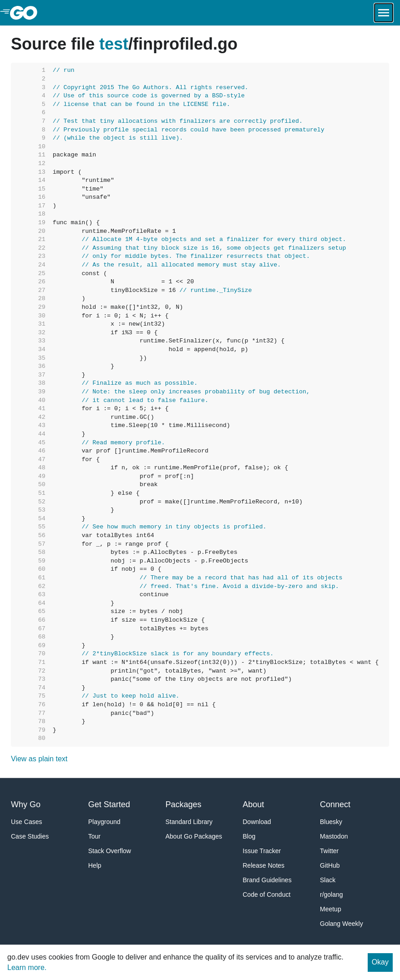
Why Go (26, 804)
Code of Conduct (266, 895)
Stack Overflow (110, 851)
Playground (104, 822)
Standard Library (189, 822)
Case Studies (30, 836)
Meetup (331, 909)
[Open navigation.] (384, 13)
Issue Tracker (262, 851)
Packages (184, 804)
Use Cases (26, 822)
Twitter (329, 851)
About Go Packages (194, 836)
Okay (380, 962)
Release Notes (263, 865)
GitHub (330, 865)
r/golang (332, 895)
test (114, 44)
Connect (335, 804)
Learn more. (27, 967)
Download (257, 822)
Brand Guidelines (267, 880)
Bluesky (331, 822)
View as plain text (39, 759)
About (253, 804)
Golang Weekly (342, 924)
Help (95, 865)
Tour (94, 836)
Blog (249, 836)
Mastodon (334, 836)
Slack (328, 880)
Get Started (109, 804)
